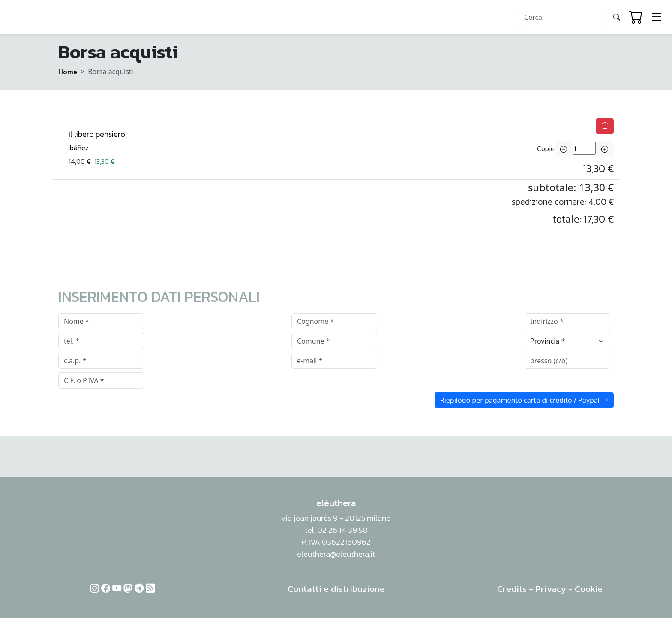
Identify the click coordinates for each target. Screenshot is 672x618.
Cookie (589, 589)
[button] (605, 126)
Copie (546, 148)
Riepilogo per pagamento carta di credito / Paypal (524, 400)
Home (68, 72)
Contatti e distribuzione (336, 589)
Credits (512, 589)
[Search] (561, 17)
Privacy (551, 589)
